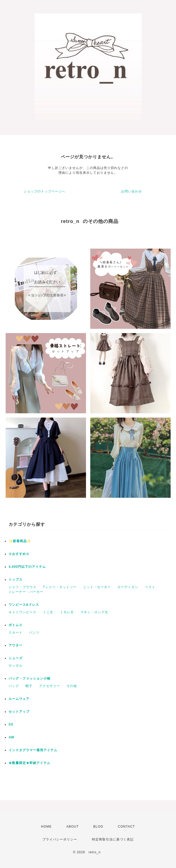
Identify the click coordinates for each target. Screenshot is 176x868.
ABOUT (72, 827)
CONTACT (126, 827)
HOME (46, 827)
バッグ (14, 686)
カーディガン (128, 587)
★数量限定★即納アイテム (29, 763)
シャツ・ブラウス (23, 587)
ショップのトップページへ (44, 191)
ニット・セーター (97, 587)
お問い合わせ (132, 191)
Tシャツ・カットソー (60, 587)
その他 (72, 686)
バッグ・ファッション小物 (29, 678)
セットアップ (19, 712)
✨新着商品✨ (20, 541)
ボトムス (16, 625)
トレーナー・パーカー (26, 592)
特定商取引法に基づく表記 (113, 839)
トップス (16, 580)
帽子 (29, 686)
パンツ (34, 632)
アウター (16, 645)
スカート (16, 632)
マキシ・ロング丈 (94, 612)
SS (11, 724)
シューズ (16, 658)
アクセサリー (50, 686)
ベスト (150, 587)
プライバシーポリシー (60, 839)
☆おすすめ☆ (19, 554)
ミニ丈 (48, 612)
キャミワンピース (23, 612)
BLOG (98, 827)
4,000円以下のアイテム (27, 567)
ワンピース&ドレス (24, 605)
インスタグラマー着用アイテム (33, 750)
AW (11, 737)
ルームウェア (19, 699)
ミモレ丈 (67, 612)
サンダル (16, 666)
